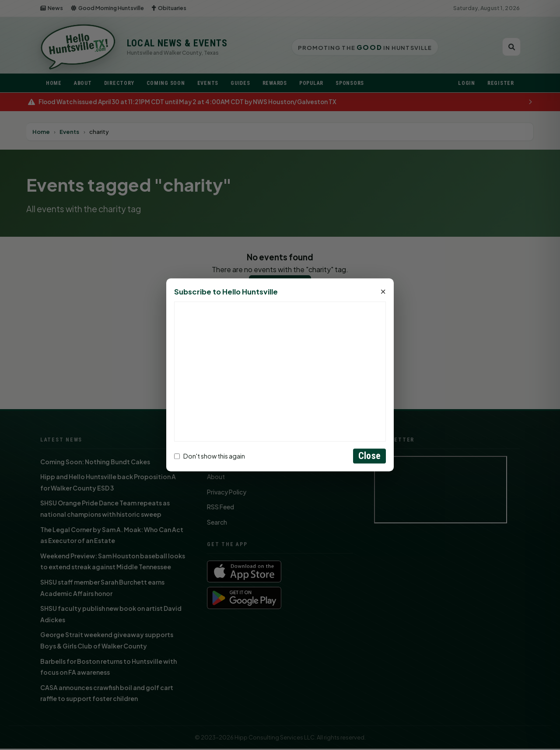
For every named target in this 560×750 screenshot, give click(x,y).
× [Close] (383, 292)
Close (369, 456)
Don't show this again (210, 456)
